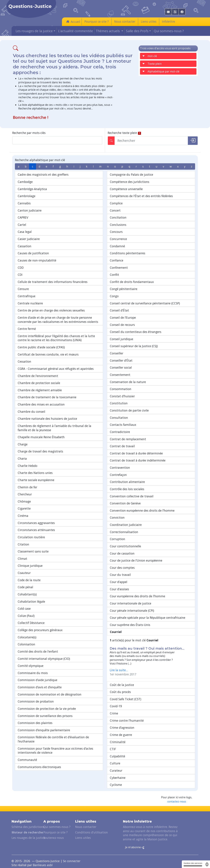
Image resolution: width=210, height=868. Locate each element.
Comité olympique (31, 666)
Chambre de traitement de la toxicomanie (47, 397)
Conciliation (118, 217)
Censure (23, 289)
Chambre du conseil (31, 412)
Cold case (24, 609)
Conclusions (118, 225)
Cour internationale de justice (131, 603)
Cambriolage (27, 196)
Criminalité (118, 742)
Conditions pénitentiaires (128, 253)
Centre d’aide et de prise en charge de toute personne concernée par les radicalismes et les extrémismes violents (58, 320)
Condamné (117, 246)
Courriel (116, 632)
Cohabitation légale (31, 601)
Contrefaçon (118, 475)
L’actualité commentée (76, 31)
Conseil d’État (119, 310)
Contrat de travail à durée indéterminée (138, 460)
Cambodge (25, 182)
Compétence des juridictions (130, 182)
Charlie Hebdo (28, 466)
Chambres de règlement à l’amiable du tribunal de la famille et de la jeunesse (55, 428)
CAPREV (23, 217)
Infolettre (168, 21)
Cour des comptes (122, 568)
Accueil (73, 22)
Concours (116, 232)
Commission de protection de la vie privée (47, 709)
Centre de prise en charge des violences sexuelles (51, 310)
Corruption (117, 539)
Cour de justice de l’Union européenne (136, 560)
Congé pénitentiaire (124, 289)
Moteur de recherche (27, 832)
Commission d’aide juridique (38, 680)
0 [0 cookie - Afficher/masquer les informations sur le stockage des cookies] (207, 864)
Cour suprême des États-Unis (130, 625)
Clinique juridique (30, 566)
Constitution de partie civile (129, 410)
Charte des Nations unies (35, 473)
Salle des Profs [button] (137, 31)
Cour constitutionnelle (125, 546)
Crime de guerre (121, 735)
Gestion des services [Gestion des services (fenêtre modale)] (193, 864)
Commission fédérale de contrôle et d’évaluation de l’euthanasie (53, 739)
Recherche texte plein (122, 133)
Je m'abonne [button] (135, 847)
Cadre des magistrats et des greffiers (43, 175)
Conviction (117, 517)
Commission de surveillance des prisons (45, 716)
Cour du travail (120, 575)
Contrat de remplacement (128, 439)
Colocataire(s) (27, 637)
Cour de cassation (122, 553)
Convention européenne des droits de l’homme (142, 510)
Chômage (24, 501)
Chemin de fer (27, 487)
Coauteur (24, 573)
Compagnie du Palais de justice (131, 175)
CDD (21, 268)
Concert (115, 210)
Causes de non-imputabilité (37, 260)
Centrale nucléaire (30, 303)
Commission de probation (36, 701)
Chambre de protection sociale (39, 383)
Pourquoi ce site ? (97, 21)
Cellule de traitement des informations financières (53, 282)
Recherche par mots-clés (29, 133)
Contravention (120, 468)
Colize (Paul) (26, 616)
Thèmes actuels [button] (108, 31)
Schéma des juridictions (28, 827)
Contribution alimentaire (127, 482)
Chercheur (25, 494)
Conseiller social (121, 367)
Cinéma (23, 516)
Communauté (27, 760)
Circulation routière (31, 537)
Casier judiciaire (29, 239)
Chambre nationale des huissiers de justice (47, 419)
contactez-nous (177, 802)
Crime (114, 713)
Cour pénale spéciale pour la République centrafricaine (148, 618)
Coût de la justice (122, 685)
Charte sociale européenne (36, 480)
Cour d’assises (119, 589)
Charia (22, 458)
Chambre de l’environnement (38, 376)
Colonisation (26, 644)
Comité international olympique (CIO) (44, 659)
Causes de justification (33, 253)
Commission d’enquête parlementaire (44, 730)
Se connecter (72, 861)
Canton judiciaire (30, 210)
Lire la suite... (119, 670)
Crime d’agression (122, 728)
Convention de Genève (125, 503)
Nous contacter (125, 21)
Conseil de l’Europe (123, 317)
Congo (114, 296)
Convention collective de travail (132, 496)
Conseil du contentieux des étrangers (136, 332)
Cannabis (24, 203)
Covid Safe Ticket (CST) (126, 699)
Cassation (25, 246)
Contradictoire (120, 432)
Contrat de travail (122, 446)
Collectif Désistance (31, 623)
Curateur (116, 770)
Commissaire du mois (33, 673)
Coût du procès (120, 692)
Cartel (22, 225)
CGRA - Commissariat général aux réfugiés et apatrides (56, 369)
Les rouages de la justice (28, 838)
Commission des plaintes (35, 723)
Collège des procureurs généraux (40, 630)
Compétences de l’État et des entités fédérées (141, 196)
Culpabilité (117, 756)
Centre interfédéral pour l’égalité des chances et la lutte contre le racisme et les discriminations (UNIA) (56, 338)
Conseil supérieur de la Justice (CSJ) (134, 346)
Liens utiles (149, 21)
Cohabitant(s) (27, 594)
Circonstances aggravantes (36, 523)
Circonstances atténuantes (36, 530)
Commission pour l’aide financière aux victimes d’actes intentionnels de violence (55, 751)
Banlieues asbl (43, 865)
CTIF (113, 749)
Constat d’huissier (122, 396)
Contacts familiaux (123, 425)
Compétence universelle (126, 189)
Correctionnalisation (124, 532)
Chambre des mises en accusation (41, 404)
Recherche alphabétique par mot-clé (40, 160)
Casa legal (25, 232)
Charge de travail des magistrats (40, 451)
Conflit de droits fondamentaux (132, 282)
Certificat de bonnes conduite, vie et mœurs (48, 354)
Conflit (114, 275)
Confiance (117, 260)
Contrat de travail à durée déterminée (136, 453)
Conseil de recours (122, 325)
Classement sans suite (33, 551)
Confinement (119, 268)
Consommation (121, 389)
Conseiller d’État (121, 360)
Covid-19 (116, 706)
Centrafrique (27, 296)
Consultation (119, 418)
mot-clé (150, 56)
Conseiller (117, 353)
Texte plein (152, 64)
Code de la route (29, 580)
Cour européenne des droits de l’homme (137, 596)
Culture (115, 763)
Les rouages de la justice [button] (34, 31)
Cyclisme (116, 785)
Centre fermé (27, 329)
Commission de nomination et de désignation (50, 694)
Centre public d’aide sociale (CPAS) (41, 347)
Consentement (120, 375)
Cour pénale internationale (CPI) (132, 611)
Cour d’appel (119, 582)
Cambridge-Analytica (32, 189)
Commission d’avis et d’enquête (40, 687)
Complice (116, 203)
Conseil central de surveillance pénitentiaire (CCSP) (145, 303)
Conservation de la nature (128, 382)
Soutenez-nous (54, 838)
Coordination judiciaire (126, 525)
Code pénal (25, 587)
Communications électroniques (39, 767)
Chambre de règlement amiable (40, 390)
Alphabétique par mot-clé (161, 71)
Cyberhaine (118, 778)
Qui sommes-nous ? (169, 31)
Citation (23, 544)
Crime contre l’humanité (127, 720)
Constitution (119, 403)
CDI (20, 275)
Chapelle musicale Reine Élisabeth (41, 437)
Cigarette (24, 508)
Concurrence (118, 239)
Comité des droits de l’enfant (38, 651)
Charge (23, 444)
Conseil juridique (121, 339)
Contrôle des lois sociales (127, 489)
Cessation (24, 361)
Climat (22, 559)
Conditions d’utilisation (92, 832)
